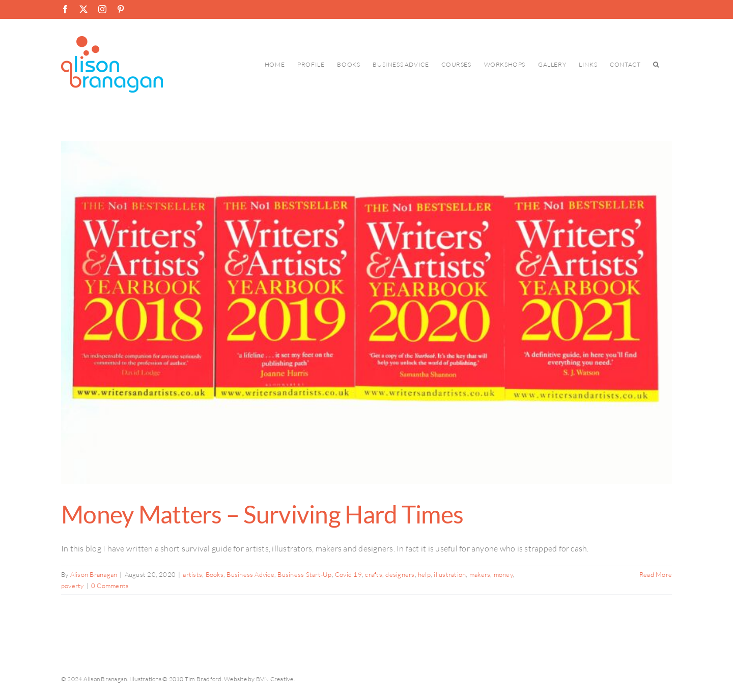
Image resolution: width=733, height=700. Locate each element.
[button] (656, 64)
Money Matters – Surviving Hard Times (262, 514)
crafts (373, 574)
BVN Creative (275, 679)
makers (480, 574)
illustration (450, 574)
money (503, 574)
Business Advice (250, 574)
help (424, 574)
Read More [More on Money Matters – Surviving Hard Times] (656, 574)
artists (192, 574)
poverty (73, 586)
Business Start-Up (304, 574)
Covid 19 (348, 574)
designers (400, 574)
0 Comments (110, 586)
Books (215, 574)
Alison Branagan (94, 574)
